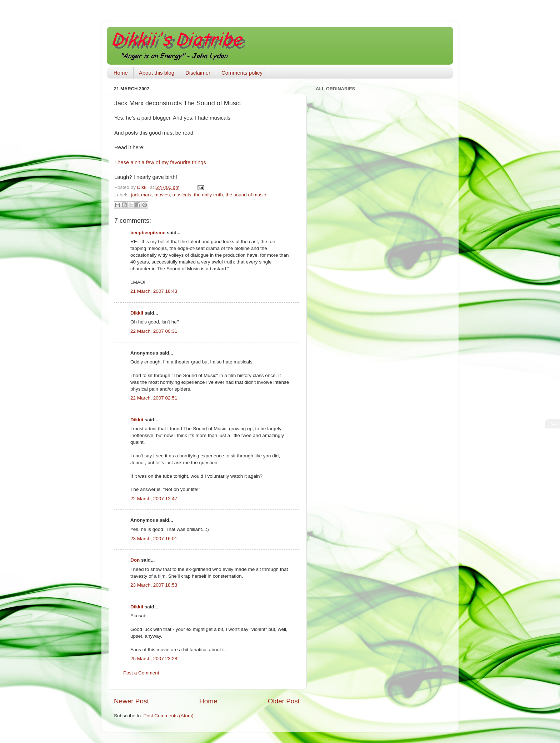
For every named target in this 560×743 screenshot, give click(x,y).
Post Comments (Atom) (169, 716)
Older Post (284, 701)
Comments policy (242, 73)
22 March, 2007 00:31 (154, 331)
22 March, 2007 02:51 (154, 398)
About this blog (157, 73)
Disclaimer (198, 73)
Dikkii (137, 313)
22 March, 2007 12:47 (154, 499)
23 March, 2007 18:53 (154, 585)
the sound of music (246, 195)
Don (135, 560)
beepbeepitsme (148, 233)
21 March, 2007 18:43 (154, 291)
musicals (182, 195)
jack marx (141, 195)
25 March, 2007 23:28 (154, 659)
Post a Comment (141, 673)
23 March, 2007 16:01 (154, 539)
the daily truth (208, 195)
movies (162, 195)
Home (121, 73)
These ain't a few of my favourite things (160, 162)
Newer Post (131, 701)
